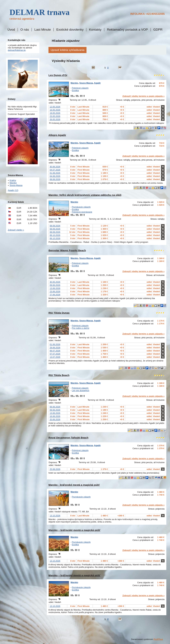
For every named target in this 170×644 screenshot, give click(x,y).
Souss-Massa (86, 83)
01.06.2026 (55, 344)
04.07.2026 (55, 170)
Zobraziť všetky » (16, 230)
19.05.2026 (55, 113)
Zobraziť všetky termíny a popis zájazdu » (143, 96)
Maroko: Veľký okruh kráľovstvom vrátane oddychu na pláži (85, 195)
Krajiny (13, 180)
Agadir (97, 83)
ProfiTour (158, 639)
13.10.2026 (55, 516)
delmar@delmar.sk (17, 50)
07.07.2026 (55, 354)
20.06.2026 (55, 419)
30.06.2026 (55, 167)
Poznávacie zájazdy (81, 207)
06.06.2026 (55, 407)
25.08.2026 (55, 469)
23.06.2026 (55, 291)
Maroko (74, 83)
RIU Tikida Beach (59, 375)
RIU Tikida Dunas (59, 313)
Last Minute (43, 30)
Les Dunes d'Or (58, 75)
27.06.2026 (55, 295)
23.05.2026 (55, 116)
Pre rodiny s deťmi (81, 328)
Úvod (11, 30)
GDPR (158, 30)
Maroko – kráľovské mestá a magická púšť (74, 530)
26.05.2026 (55, 119)
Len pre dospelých (81, 390)
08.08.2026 (55, 179)
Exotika (75, 90)
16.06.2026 (55, 416)
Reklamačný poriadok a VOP (127, 30)
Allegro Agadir (57, 135)
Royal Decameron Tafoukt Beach (68, 438)
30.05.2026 (55, 282)
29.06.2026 (55, 348)
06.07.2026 (55, 351)
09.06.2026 (55, 285)
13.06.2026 (55, 288)
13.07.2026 (55, 357)
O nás (25, 30)
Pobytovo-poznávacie (82, 212)
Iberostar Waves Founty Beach (67, 250)
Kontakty (95, 30)
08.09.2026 (55, 226)
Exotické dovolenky (70, 30)
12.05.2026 (55, 107)
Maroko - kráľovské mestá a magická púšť (74, 485)
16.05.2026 (55, 110)
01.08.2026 (55, 173)
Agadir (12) (13, 190)
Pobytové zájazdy (80, 88)
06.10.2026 (55, 235)
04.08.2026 (55, 176)
